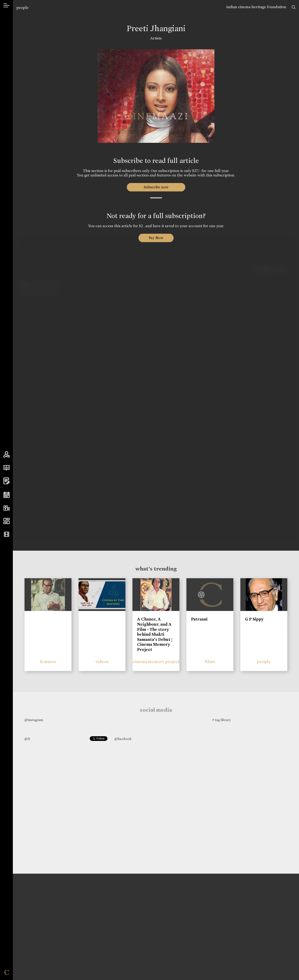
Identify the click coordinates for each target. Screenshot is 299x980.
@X (27, 739)
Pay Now (156, 238)
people (22, 8)
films (210, 662)
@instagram (34, 720)
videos (102, 662)
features (48, 662)
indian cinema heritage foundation (256, 7)
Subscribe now (156, 187)
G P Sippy (254, 619)
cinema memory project (156, 662)
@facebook (123, 739)
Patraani (199, 619)
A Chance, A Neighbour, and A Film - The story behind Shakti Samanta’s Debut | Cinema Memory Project (155, 634)
